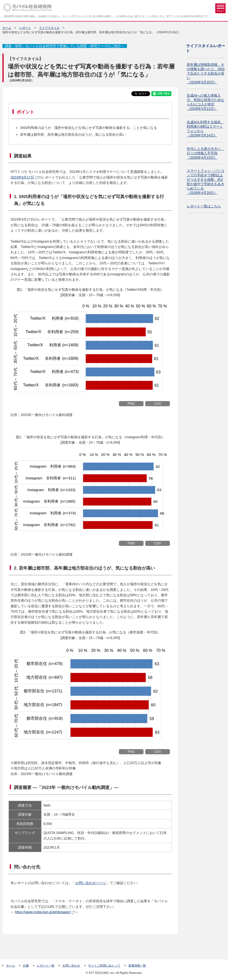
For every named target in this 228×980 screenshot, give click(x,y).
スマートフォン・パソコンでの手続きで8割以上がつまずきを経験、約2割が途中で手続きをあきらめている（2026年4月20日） (206, 182)
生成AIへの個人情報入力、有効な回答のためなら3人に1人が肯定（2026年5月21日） (206, 102)
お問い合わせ (71, 966)
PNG (131, 404)
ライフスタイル (49, 28)
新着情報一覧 (137, 966)
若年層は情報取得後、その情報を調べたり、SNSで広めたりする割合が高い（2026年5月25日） (206, 73)
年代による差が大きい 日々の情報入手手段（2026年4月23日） (206, 153)
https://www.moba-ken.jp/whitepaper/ (43, 912)
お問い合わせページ (91, 883)
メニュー (220, 8)
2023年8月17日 (22, 177)
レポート (25, 28)
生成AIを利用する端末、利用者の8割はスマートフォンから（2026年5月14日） (205, 129)
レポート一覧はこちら (204, 206)
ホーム (7, 28)
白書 (26, 966)
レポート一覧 (46, 966)
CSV (158, 404)
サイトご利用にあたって (104, 966)
